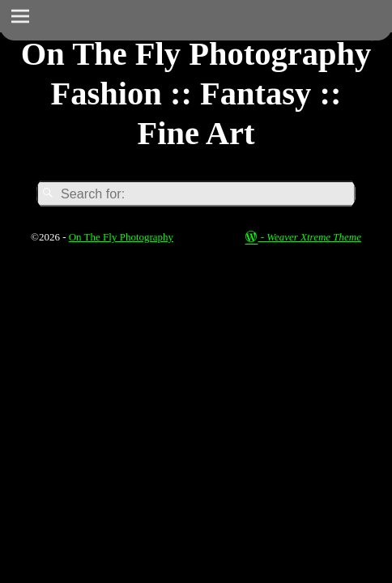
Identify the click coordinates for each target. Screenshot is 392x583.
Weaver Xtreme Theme (314, 237)
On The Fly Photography (121, 237)
